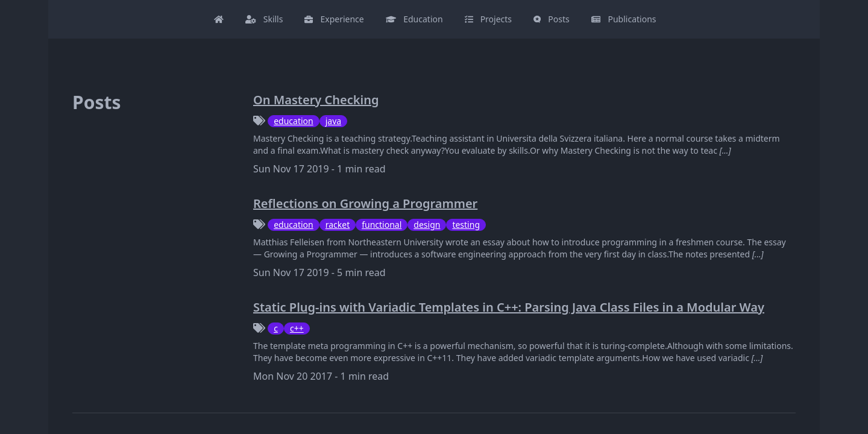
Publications (624, 19)
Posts (552, 19)
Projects (488, 19)
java (333, 121)
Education (414, 19)
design (427, 225)
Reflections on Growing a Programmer (365, 203)
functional (382, 225)
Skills (264, 19)
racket (338, 225)
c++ (297, 328)
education (294, 121)
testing (466, 225)
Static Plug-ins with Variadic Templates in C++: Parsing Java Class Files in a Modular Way (509, 307)
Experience (334, 19)
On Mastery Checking (316, 100)
